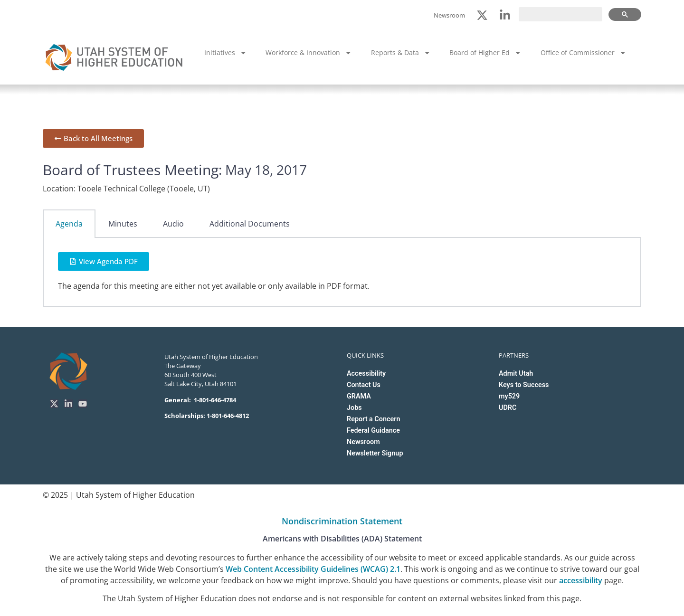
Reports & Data (401, 53)
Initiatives (225, 53)
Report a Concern (373, 419)
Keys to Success (524, 385)
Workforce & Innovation (309, 53)
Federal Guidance (373, 431)
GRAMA (359, 396)
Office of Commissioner (583, 53)
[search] (560, 14)
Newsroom (363, 442)
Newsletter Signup (375, 453)
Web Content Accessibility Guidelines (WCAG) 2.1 (313, 569)
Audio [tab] (173, 224)
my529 (509, 396)
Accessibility (366, 374)
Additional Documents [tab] (250, 224)
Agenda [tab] (69, 224)
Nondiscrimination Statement (342, 521)
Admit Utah (516, 374)
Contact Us (364, 385)
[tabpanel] (342, 272)
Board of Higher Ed (485, 53)
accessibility (581, 580)
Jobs (354, 408)
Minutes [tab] (123, 224)
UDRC (508, 408)
